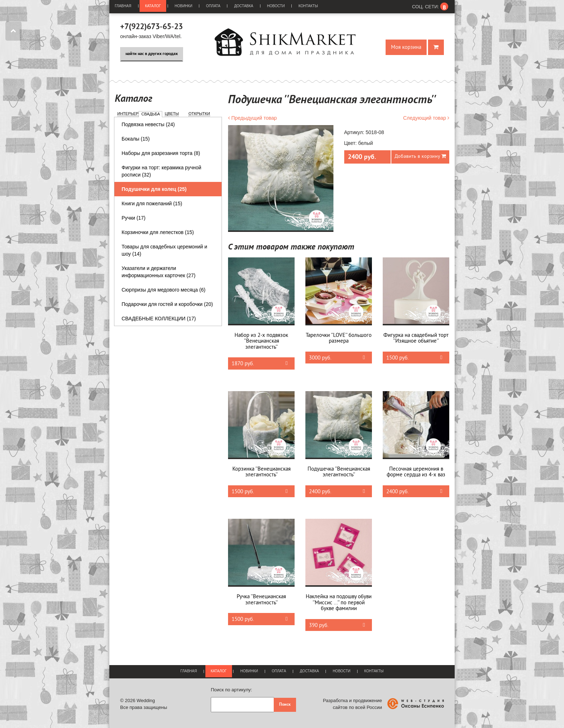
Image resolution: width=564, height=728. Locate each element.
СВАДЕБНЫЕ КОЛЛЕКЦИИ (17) (159, 319)
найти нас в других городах (152, 54)
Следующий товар (426, 118)
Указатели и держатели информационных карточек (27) (159, 272)
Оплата (213, 6)
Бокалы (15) (136, 139)
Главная (123, 6)
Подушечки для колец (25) (154, 189)
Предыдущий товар (253, 118)
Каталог (153, 6)
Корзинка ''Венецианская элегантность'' (261, 472)
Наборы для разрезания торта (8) (161, 153)
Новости (276, 6)
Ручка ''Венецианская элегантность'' (261, 600)
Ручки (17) (133, 218)
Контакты (308, 6)
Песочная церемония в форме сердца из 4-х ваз (416, 472)
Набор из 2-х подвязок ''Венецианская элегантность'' (261, 341)
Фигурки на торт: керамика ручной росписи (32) (162, 171)
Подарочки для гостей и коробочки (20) (167, 304)
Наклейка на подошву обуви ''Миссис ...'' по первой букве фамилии (339, 603)
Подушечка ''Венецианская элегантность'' (339, 472)
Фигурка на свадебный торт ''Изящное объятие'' (416, 338)
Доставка (244, 6)
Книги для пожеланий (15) (152, 203)
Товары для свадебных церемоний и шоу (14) (164, 250)
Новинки (184, 6)
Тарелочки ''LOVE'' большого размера (339, 338)
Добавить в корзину (420, 156)
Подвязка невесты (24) (148, 124)
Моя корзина (406, 47)
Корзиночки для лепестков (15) (158, 232)
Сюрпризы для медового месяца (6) (163, 290)
